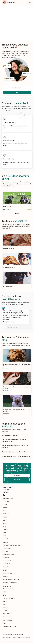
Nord (4, 604)
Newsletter (6, 490)
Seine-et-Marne (7, 614)
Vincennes (6, 511)
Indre (4, 623)
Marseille (5, 536)
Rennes (5, 520)
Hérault (5, 611)
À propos (6, 492)
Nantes (5, 505)
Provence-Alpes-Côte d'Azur (11, 545)
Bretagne (6, 576)
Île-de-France (7, 561)
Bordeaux (6, 514)
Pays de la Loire (8, 548)
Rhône (5, 601)
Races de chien (7, 487)
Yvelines (5, 608)
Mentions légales (7, 637)
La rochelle (6, 501)
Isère (4, 595)
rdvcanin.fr (14, 435)
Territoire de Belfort (9, 598)
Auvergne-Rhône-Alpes (10, 583)
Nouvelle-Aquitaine (8, 554)
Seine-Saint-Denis (8, 620)
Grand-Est (6, 567)
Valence (5, 508)
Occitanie (6, 551)
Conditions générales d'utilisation (22, 637)
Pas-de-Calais (7, 617)
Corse (5, 570)
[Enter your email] (17, 476)
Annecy (5, 523)
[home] (8, 2)
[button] (30, 3)
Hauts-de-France (8, 564)
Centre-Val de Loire (9, 573)
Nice (4, 526)
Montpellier (6, 539)
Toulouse (6, 530)
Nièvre (5, 592)
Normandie (6, 558)
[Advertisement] (17, 23)
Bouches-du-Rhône (8, 589)
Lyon (4, 533)
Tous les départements (10, 626)
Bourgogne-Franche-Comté (11, 579)
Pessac (5, 517)
